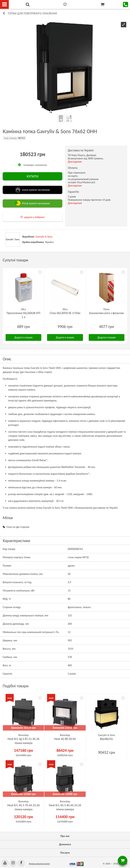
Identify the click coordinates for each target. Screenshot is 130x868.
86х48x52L (106, 739)
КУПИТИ (32, 176)
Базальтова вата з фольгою (106, 313)
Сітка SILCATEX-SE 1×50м (65, 313)
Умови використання (39, 864)
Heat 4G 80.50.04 (65, 739)
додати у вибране (34, 217)
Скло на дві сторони (18, 527)
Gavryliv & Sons (44, 237)
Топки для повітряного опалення (32, 13)
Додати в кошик (24, 337)
